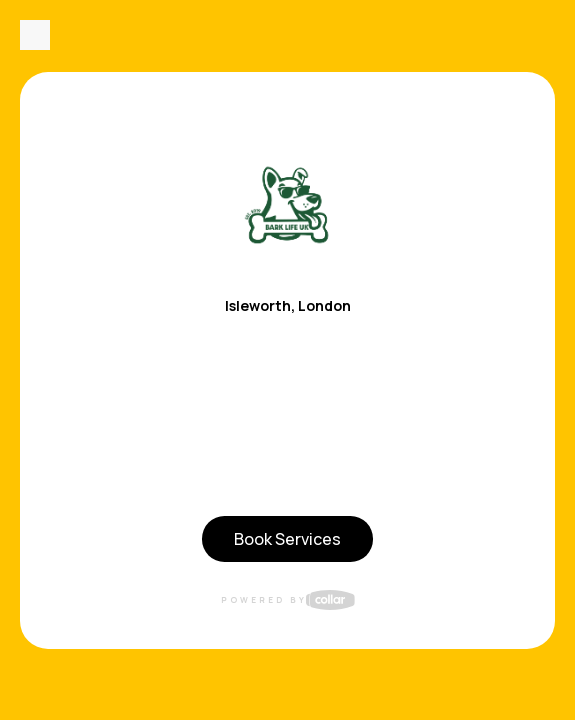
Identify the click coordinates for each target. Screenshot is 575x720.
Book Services (287, 539)
